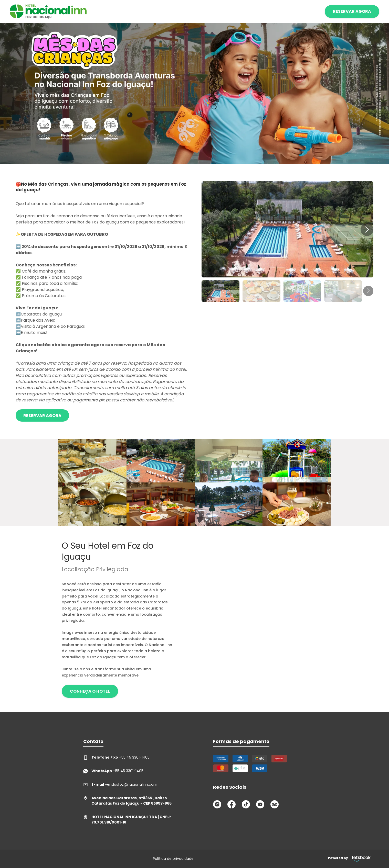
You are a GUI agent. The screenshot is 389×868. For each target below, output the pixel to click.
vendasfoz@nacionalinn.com (120, 785)
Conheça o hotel (90, 691)
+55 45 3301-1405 (116, 757)
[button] (367, 230)
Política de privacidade (173, 859)
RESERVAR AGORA (352, 11)
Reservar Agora (42, 416)
